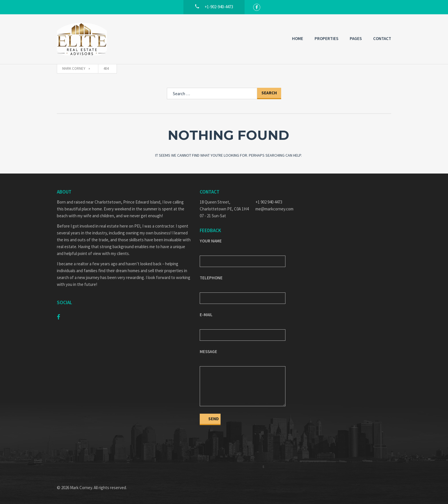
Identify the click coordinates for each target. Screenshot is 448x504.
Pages (356, 38)
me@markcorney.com (274, 209)
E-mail (206, 315)
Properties (326, 38)
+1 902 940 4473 (269, 202)
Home (298, 38)
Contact (382, 38)
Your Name (211, 241)
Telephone (211, 278)
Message (208, 351)
